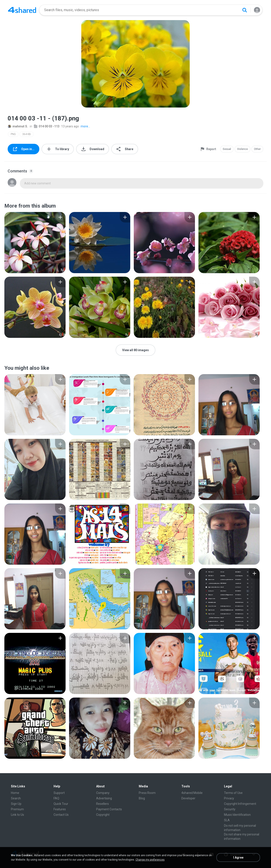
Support (59, 793)
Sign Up (16, 804)
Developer (188, 798)
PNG (13, 134)
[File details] (35, 243)
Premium (17, 809)
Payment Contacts (109, 809)
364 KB (27, 134)
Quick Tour (61, 804)
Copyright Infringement (240, 804)
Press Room (147, 793)
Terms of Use (233, 793)
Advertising (104, 798)
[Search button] (245, 10)
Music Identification (237, 815)
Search (16, 798)
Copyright (103, 815)
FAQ (56, 798)
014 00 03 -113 (47, 126)
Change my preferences (150, 860)
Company (103, 793)
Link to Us (17, 815)
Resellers (102, 804)
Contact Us (61, 815)
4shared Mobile (192, 793)
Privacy (229, 798)
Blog (142, 798)
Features (60, 809)
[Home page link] (22, 10)
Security (230, 809)
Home (15, 793)
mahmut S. (18, 126)
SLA (227, 820)
